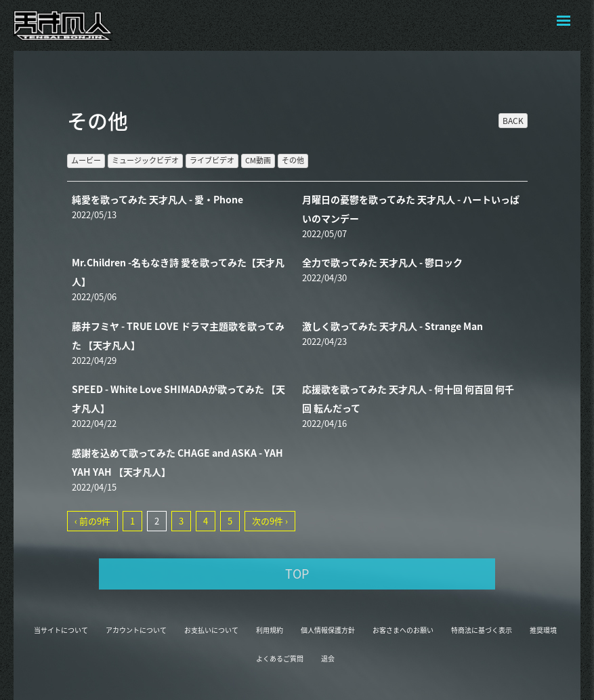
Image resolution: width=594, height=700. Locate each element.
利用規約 (270, 630)
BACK (513, 121)
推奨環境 (543, 630)
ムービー (86, 160)
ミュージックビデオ (145, 160)
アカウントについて (136, 630)
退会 (328, 658)
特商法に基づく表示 (482, 630)
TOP (297, 574)
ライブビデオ (212, 160)
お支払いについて (211, 630)
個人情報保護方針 (328, 630)
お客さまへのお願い (403, 630)
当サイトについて (61, 630)
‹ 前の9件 (92, 521)
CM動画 (258, 160)
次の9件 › (270, 521)
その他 (293, 160)
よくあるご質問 (280, 658)
